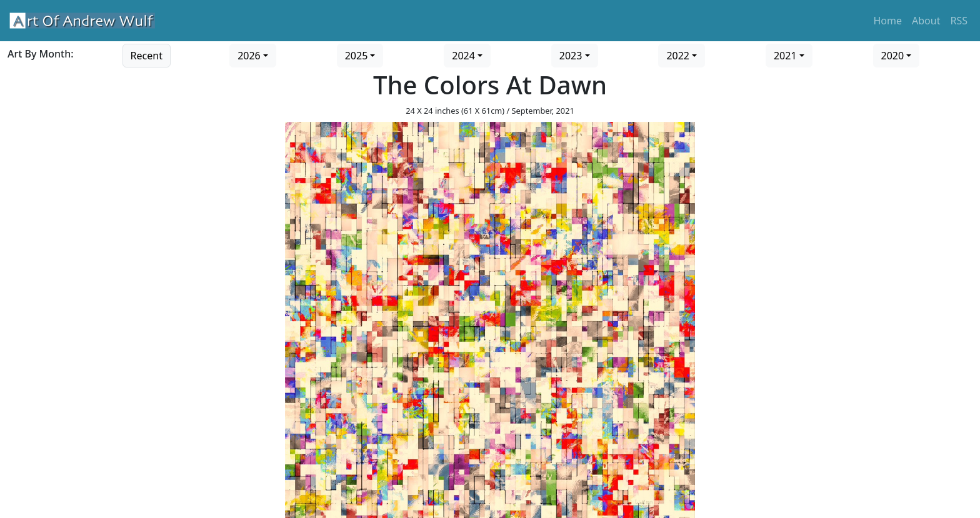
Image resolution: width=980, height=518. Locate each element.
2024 (463, 56)
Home (888, 21)
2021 (785, 56)
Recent (147, 56)
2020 (893, 56)
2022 (678, 56)
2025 (357, 56)
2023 (571, 56)
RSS (959, 21)
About (926, 21)
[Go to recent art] (147, 54)
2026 (249, 56)
